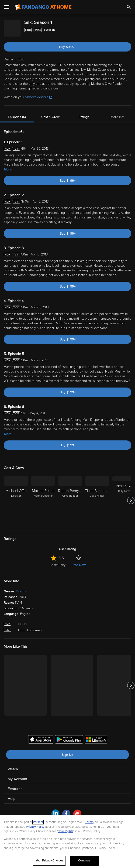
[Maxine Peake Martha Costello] (43, 497)
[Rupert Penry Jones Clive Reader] (70, 497)
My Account (17, 775)
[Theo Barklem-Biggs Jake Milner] (97, 497)
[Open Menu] (7, 7)
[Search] (129, 7)
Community (57, 561)
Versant (38, 822)
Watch (13, 765)
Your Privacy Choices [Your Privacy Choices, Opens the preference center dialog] (49, 861)
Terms (89, 822)
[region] (67, 842)
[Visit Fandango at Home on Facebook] (66, 813)
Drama (21, 588)
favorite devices (39, 93)
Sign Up (67, 751)
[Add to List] (129, 30)
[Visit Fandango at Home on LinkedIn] (55, 813)
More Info (118, 113)
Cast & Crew (50, 113)
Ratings (84, 113)
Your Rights (66, 831)
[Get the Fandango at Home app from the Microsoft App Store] (96, 736)
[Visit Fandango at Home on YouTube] (77, 813)
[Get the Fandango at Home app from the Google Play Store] (69, 736)
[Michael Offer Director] (16, 497)
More (8, 166)
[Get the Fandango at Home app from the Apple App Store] (41, 736)
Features (15, 785)
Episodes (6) (17, 113)
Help (12, 795)
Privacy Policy (35, 827)
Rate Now (79, 561)
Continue (84, 861)
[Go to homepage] (43, 7)
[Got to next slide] (131, 497)
